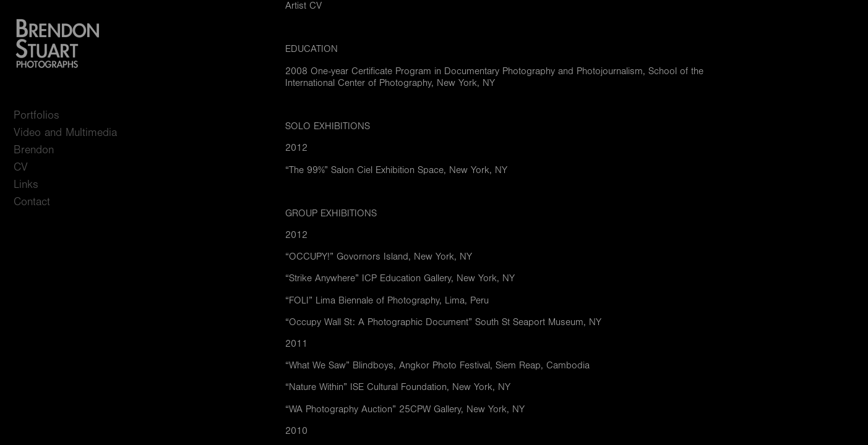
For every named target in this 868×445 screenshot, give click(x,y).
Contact (32, 202)
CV (21, 167)
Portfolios (44, 115)
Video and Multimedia (65, 133)
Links (26, 184)
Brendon (34, 150)
